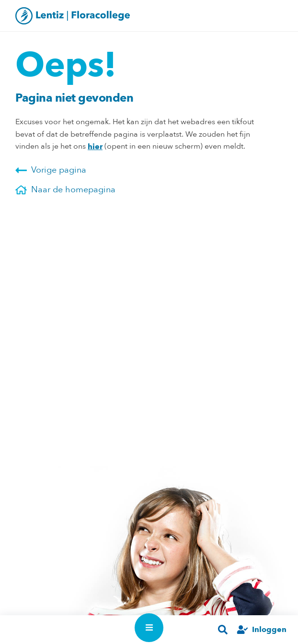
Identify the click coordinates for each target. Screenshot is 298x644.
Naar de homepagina (65, 190)
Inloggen (269, 629)
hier (95, 146)
